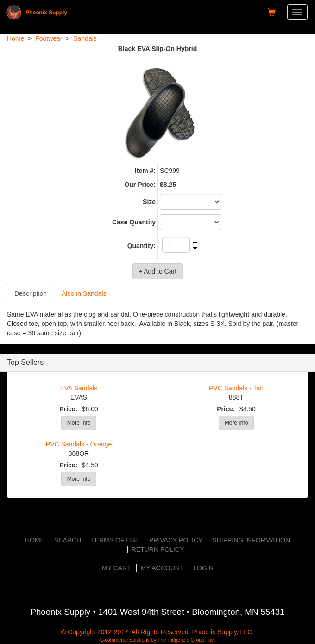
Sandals (85, 38)
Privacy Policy (176, 540)
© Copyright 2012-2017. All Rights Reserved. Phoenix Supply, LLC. (157, 632)
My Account (162, 568)
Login (203, 568)
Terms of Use (115, 540)
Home (16, 38)
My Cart (117, 568)
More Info (79, 423)
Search (68, 540)
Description (31, 293)
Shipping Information (251, 540)
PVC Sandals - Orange (79, 444)
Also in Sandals (84, 293)
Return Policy (158, 549)
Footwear (49, 38)
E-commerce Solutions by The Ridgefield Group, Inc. (158, 640)
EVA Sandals (79, 388)
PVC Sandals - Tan (236, 388)
